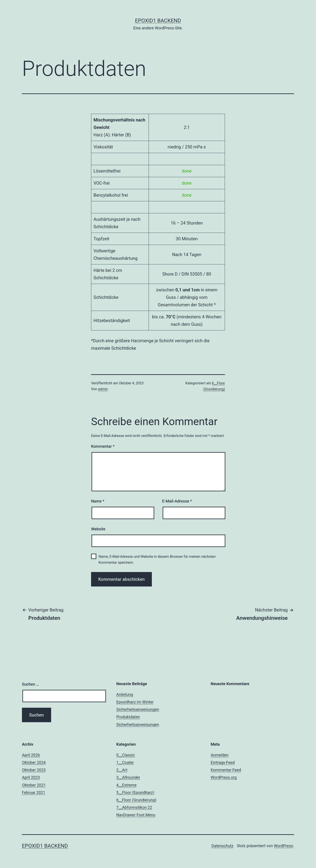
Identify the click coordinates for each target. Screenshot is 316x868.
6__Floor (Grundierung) (136, 800)
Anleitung (125, 694)
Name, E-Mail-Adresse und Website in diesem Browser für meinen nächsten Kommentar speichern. (157, 560)
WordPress (283, 846)
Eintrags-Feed (223, 762)
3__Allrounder (128, 777)
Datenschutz (223, 846)
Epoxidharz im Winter (135, 702)
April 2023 (31, 777)
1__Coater (125, 762)
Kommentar (103, 446)
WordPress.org (224, 777)
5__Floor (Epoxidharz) (135, 792)
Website (98, 529)
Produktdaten (128, 717)
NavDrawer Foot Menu (136, 815)
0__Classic (126, 755)
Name (98, 501)
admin (103, 389)
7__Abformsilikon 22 (134, 807)
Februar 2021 (34, 792)
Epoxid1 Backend (158, 21)
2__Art (122, 770)
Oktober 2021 (34, 785)
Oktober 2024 (34, 762)
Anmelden (220, 755)
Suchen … (30, 684)
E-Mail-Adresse (177, 501)
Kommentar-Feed (226, 770)
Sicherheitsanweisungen (138, 709)
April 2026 (31, 755)
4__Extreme (126, 785)
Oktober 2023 (34, 770)
